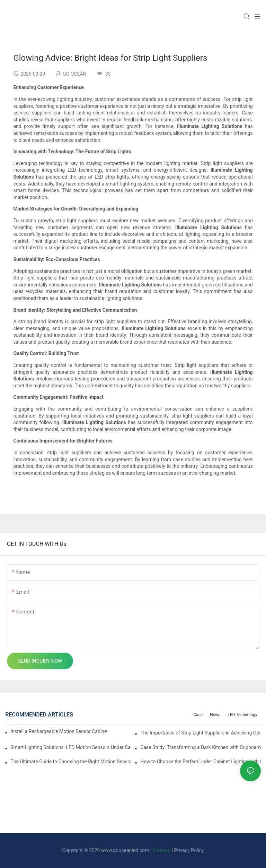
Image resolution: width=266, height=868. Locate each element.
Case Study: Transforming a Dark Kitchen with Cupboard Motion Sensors (201, 747)
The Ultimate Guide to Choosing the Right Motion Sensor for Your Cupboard (71, 762)
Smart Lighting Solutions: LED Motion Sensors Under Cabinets (71, 747)
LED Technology (242, 715)
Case (198, 715)
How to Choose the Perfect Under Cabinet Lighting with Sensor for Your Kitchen (201, 762)
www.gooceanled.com (126, 850)
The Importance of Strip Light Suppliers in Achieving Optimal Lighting (201, 733)
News (215, 715)
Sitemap (162, 850)
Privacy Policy (189, 850)
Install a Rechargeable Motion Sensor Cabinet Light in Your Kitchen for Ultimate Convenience (59, 731)
